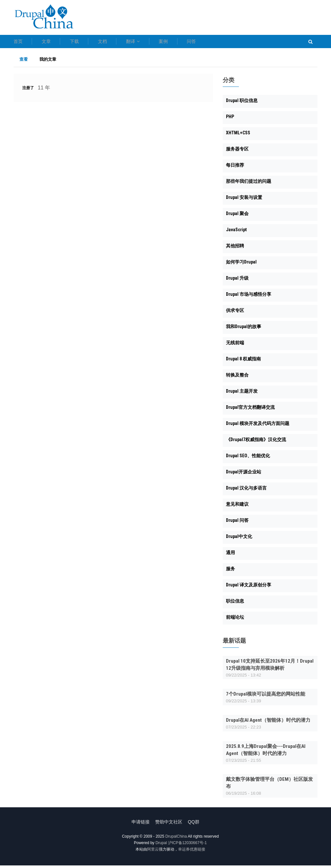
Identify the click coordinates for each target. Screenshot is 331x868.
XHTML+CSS (238, 136)
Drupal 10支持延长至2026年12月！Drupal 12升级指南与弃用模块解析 (270, 667)
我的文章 (48, 62)
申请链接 (138, 824)
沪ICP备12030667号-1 (187, 845)
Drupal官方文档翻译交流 (250, 410)
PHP (230, 119)
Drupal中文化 (239, 539)
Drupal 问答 (237, 523)
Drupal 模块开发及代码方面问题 (258, 426)
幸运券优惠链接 (192, 852)
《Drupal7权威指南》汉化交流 (256, 442)
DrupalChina (176, 839)
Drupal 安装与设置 (244, 200)
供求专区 (235, 313)
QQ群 (196, 824)
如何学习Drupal (241, 265)
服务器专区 (237, 152)
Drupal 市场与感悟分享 (249, 297)
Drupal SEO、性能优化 (248, 459)
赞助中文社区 (169, 824)
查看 (27, 62)
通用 (230, 555)
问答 (252, 43)
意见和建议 (237, 507)
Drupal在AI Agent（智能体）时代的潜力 (268, 723)
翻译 (173, 43)
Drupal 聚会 (237, 216)
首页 (18, 43)
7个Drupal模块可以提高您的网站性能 (266, 697)
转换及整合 (237, 378)
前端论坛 (235, 620)
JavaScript (236, 232)
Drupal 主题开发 (242, 394)
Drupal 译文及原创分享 (249, 588)
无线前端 (235, 346)
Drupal (161, 845)
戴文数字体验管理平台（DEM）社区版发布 (269, 786)
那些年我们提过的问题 (249, 184)
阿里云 (153, 852)
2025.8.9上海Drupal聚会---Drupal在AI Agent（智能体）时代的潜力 (266, 752)
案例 (214, 43)
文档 (133, 43)
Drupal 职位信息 (242, 103)
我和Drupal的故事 (244, 329)
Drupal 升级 (237, 281)
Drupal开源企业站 (244, 475)
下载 (94, 43)
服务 (230, 572)
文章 (56, 43)
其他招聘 (235, 249)
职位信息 (235, 604)
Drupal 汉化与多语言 (246, 491)
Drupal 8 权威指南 (243, 362)
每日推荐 (235, 168)
